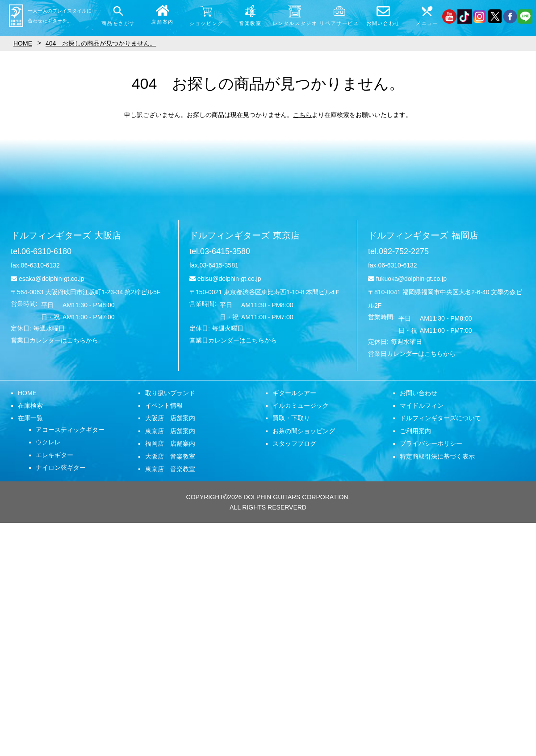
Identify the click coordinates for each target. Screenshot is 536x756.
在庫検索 (30, 405)
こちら (302, 115)
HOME (27, 393)
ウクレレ (48, 442)
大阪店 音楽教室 (170, 456)
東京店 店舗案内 (170, 431)
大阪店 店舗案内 (170, 418)
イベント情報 (164, 405)
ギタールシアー (294, 393)
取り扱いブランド (170, 393)
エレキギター (54, 455)
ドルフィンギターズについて (440, 418)
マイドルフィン (422, 405)
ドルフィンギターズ (66, 235)
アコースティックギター (70, 430)
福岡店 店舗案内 (170, 443)
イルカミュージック (301, 405)
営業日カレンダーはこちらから (54, 340)
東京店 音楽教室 (170, 469)
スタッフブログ (294, 443)
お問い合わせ (419, 393)
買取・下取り (291, 418)
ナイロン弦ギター (61, 468)
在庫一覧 (30, 418)
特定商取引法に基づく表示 (437, 456)
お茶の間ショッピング (304, 431)
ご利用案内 (415, 431)
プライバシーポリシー (431, 443)
